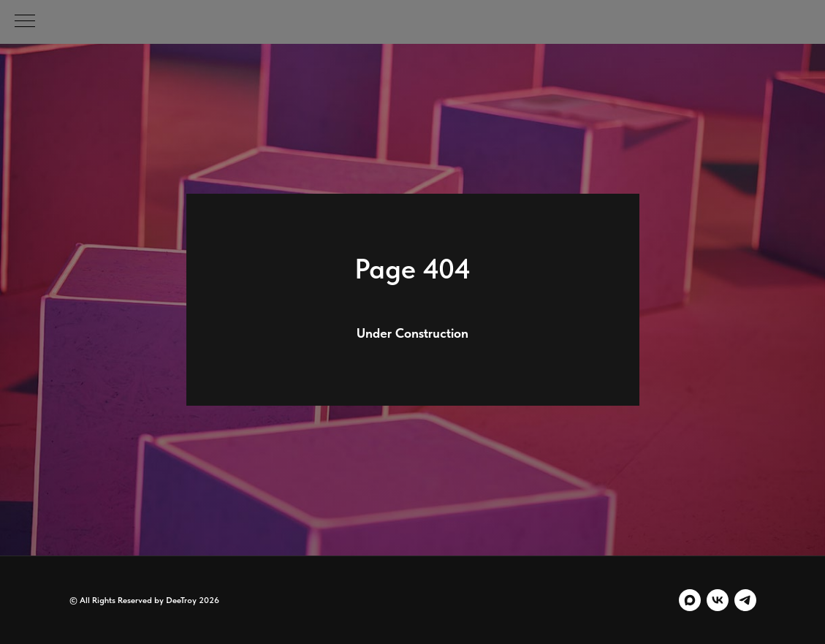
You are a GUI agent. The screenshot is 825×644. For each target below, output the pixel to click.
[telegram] (745, 600)
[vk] (718, 600)
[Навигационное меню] (25, 22)
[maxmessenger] (690, 600)
